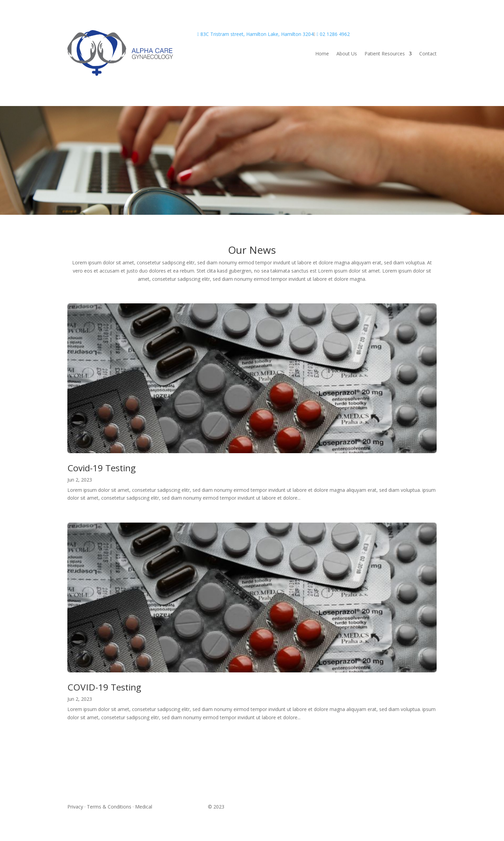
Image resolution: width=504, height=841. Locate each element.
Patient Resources (385, 54)
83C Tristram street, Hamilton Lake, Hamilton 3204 (255, 34)
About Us (347, 54)
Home (322, 54)
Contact (428, 54)
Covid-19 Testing (102, 468)
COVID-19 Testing (104, 687)
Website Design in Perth (180, 807)
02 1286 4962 (333, 34)
